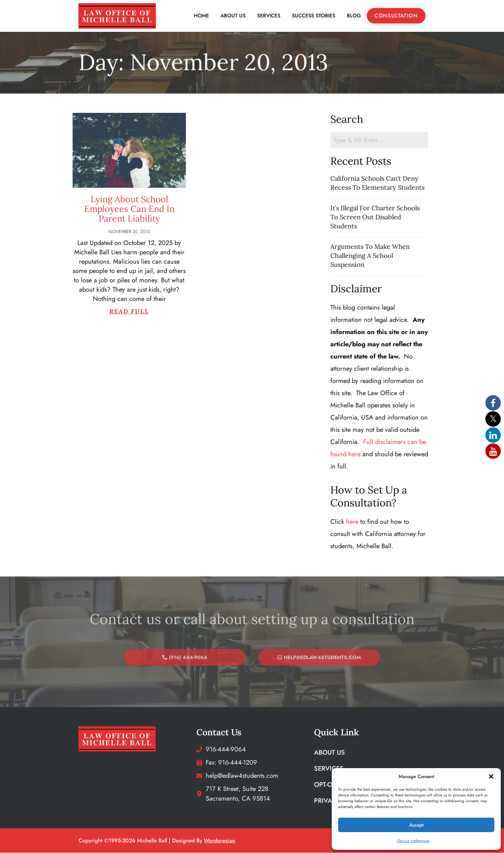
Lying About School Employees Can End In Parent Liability (95, 209)
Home (201, 16)
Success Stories (314, 16)
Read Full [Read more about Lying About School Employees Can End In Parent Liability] (95, 311)
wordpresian (219, 841)
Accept (416, 825)
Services (269, 16)
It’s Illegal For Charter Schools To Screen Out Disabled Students (390, 217)
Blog (354, 16)
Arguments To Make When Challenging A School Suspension (385, 255)
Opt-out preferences (413, 841)
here (367, 522)
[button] (491, 776)
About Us (233, 16)
